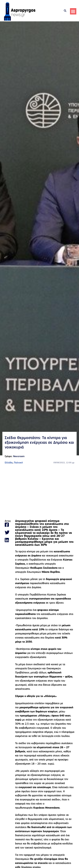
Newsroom (19, 456)
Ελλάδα (9, 463)
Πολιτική (18, 463)
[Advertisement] (39, 492)
